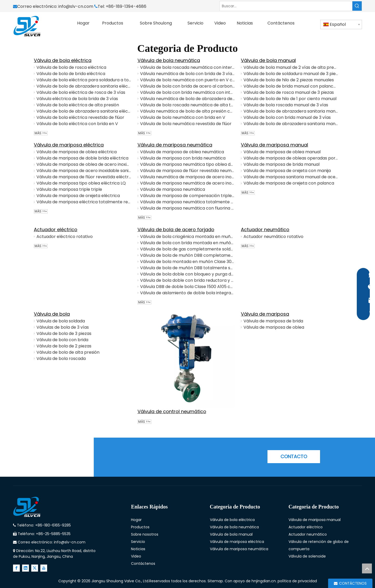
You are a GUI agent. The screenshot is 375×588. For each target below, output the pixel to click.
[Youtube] (44, 568)
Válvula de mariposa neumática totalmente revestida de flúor (187, 202)
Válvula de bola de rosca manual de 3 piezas (289, 92)
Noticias (138, 549)
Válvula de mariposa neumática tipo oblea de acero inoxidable (187, 164)
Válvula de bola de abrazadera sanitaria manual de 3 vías (291, 111)
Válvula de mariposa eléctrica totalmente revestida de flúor (84, 202)
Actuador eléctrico (56, 229)
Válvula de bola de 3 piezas (64, 333)
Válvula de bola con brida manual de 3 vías (287, 117)
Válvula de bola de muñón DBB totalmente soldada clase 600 (187, 268)
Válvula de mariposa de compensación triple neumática (187, 196)
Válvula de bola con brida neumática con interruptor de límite (187, 92)
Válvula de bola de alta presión (68, 352)
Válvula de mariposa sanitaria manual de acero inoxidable (291, 177)
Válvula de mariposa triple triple (69, 189)
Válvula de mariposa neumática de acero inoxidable (187, 183)
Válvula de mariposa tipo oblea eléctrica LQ (81, 183)
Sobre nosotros (145, 534)
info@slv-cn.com (76, 6)
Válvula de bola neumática (169, 60)
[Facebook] (16, 568)
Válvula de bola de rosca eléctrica (71, 67)
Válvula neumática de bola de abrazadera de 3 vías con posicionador (187, 99)
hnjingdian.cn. (264, 581)
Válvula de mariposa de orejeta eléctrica (78, 196)
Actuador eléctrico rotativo (65, 237)
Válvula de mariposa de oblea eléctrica (77, 152)
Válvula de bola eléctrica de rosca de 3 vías (81, 92)
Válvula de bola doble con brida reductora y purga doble (187, 280)
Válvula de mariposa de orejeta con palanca (289, 183)
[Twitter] (35, 568)
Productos (140, 527)
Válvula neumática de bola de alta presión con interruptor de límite (187, 111)
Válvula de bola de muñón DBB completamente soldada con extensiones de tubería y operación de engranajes (187, 255)
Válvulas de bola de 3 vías (63, 327)
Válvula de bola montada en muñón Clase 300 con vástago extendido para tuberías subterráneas (187, 262)
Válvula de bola (52, 314)
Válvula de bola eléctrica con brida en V (77, 124)
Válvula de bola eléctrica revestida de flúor (80, 117)
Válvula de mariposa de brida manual (282, 164)
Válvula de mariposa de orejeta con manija (287, 171)
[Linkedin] (26, 568)
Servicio (138, 542)
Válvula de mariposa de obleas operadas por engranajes (291, 158)
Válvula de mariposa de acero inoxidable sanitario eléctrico (84, 171)
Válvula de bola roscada (61, 359)
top (367, 568)
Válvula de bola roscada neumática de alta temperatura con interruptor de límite (187, 105)
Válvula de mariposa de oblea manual (282, 152)
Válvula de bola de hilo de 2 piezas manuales (289, 80)
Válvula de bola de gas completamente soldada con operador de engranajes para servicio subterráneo (187, 249)
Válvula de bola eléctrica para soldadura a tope (84, 80)
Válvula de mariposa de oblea (274, 327)
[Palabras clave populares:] (357, 6)
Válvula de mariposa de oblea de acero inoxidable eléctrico (84, 164)
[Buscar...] (286, 6)
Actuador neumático (265, 229)
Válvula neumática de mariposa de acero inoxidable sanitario (187, 177)
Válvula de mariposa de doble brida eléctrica (82, 158)
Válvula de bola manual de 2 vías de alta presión (291, 67)
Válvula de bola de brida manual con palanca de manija (291, 86)
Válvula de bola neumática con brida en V (183, 117)
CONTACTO (294, 457)
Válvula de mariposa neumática (175, 145)
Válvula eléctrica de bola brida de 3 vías (77, 99)
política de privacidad (297, 581)
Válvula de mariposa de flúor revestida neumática (187, 171)
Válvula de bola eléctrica (63, 60)
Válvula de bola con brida (62, 340)
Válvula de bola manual (268, 60)
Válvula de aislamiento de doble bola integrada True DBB (187, 293)
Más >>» (41, 133)
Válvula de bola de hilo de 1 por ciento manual (290, 99)
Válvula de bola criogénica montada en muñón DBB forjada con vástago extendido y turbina (187, 237)
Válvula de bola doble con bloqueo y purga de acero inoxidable (187, 274)
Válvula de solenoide (307, 556)
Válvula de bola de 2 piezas (64, 346)
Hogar (136, 520)
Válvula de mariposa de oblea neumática (182, 152)
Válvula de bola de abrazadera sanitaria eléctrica (84, 86)
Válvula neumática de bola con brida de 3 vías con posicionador (187, 74)
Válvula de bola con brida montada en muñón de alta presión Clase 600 (187, 243)
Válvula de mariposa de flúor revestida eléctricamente (84, 177)
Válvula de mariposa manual (274, 145)
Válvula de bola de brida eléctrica (71, 74)
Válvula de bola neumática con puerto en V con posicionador (187, 80)
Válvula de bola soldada (61, 321)
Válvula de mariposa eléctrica (69, 145)
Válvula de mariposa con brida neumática (183, 158)
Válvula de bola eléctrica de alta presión (78, 105)
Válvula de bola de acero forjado (176, 229)
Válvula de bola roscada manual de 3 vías (286, 105)
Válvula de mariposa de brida (273, 321)
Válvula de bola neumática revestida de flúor (186, 124)
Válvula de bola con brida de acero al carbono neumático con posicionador (187, 86)
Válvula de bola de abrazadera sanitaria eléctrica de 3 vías (84, 111)
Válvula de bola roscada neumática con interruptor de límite (187, 67)
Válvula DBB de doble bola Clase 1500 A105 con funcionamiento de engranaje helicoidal (187, 287)
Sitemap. (216, 581)
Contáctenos (143, 563)
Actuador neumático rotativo (273, 237)
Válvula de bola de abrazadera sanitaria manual (291, 124)
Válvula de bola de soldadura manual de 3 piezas (291, 74)
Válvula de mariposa (265, 314)
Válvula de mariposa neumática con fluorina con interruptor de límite (187, 208)
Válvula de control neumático (172, 411)
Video (136, 556)
